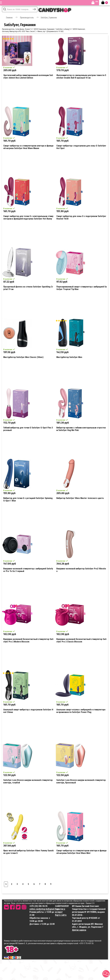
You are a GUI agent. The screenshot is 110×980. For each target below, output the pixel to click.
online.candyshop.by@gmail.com (44, 909)
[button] (106, 974)
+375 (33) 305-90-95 (38, 906)
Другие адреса (79, 930)
